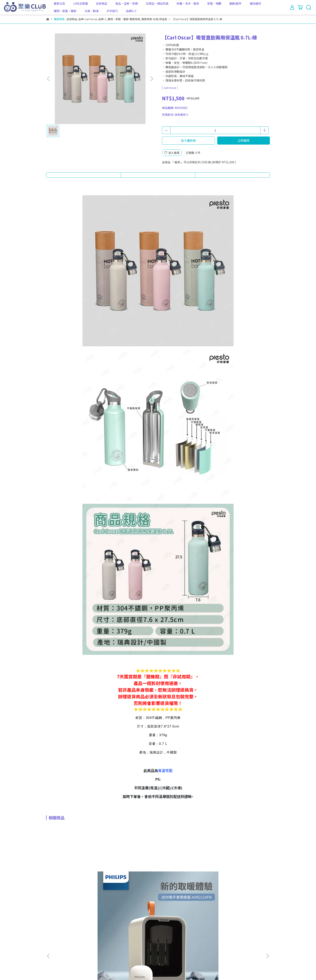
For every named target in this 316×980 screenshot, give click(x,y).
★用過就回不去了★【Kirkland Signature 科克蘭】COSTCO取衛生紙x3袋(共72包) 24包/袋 (130, 889)
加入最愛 (172, 153)
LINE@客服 (81, 3)
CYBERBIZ (129, 970)
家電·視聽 (214, 3)
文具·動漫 (91, 11)
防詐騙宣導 (144, 936)
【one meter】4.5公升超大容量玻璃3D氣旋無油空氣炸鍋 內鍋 (239, 889)
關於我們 (62, 936)
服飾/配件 (235, 3)
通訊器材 (255, 3)
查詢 (49, 936)
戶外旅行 (112, 11)
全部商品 (102, 3)
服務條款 (127, 936)
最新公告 (59, 3)
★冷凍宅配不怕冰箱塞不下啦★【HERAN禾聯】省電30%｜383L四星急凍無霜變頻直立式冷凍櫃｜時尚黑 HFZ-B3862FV (185, 889)
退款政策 (95, 936)
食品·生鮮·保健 (127, 3)
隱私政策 (111, 936)
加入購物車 (188, 140)
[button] (152, 79)
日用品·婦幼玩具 (157, 3)
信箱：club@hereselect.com (65, 955)
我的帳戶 (78, 936)
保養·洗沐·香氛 (188, 3)
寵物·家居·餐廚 (65, 11)
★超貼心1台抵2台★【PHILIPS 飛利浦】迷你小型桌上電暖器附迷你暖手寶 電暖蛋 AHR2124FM (76, 889)
